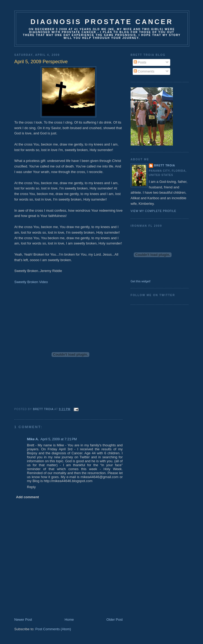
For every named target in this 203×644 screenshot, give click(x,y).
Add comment (28, 497)
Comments (144, 71)
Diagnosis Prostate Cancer (102, 22)
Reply (31, 487)
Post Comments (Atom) (53, 629)
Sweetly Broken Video (31, 282)
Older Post (115, 620)
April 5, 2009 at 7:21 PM (59, 439)
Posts (140, 62)
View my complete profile (153, 211)
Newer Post (23, 620)
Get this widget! (141, 281)
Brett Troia (165, 165)
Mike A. (33, 439)
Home (69, 620)
